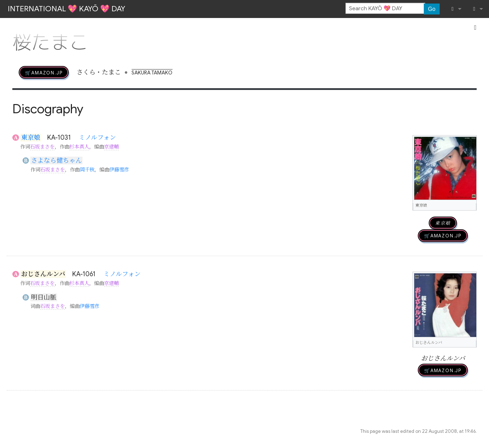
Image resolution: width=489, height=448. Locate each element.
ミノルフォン (97, 138)
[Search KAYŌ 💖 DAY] (385, 8)
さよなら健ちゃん (56, 161)
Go (432, 9)
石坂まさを (42, 147)
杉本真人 (79, 147)
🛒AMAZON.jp (44, 72)
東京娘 (31, 138)
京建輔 (111, 147)
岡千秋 (87, 170)
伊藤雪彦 (119, 170)
